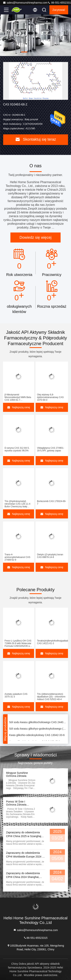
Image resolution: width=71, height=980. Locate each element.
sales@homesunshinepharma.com (25, 3)
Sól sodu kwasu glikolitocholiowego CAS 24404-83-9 (38, 723)
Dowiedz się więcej (35, 237)
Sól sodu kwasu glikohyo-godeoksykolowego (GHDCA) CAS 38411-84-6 (38, 729)
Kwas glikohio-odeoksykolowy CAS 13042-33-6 (37, 736)
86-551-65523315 (35, 938)
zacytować (59, 10)
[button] (24, 52)
